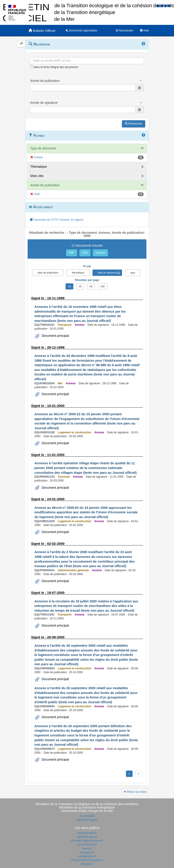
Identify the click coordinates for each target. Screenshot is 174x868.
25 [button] (80, 286)
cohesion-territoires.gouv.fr (87, 860)
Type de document (43, 148)
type (133, 273)
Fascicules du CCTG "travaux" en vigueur (57, 220)
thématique (78, 273)
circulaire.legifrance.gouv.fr (87, 841)
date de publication (48, 273)
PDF (72, 253)
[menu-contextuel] (32, 67)
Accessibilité (87, 816)
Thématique (39, 167)
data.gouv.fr (87, 852)
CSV (85, 253)
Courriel (100, 253)
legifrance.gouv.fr (87, 837)
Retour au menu (135, 792)
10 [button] (69, 286)
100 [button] (102, 286)
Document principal (55, 336)
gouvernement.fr (87, 844)
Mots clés (37, 176)
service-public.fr (87, 833)
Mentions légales (87, 820)
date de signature (107, 273)
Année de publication (45, 185)
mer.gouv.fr (87, 864)
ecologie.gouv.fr (87, 856)
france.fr (87, 849)
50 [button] (91, 286)
